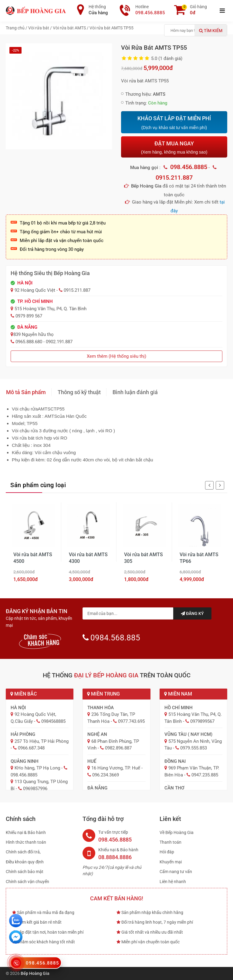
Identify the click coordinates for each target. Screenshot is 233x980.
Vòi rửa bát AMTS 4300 (88, 558)
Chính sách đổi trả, (23, 852)
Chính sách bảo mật (25, 872)
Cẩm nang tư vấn (176, 872)
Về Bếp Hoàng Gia (177, 832)
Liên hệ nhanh (173, 882)
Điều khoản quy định (25, 862)
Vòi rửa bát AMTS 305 (144, 558)
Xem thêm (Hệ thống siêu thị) (116, 356)
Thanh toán (171, 842)
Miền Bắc (24, 694)
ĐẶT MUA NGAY (174, 147)
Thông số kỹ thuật (79, 392)
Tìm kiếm (211, 31)
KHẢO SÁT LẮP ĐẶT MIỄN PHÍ (174, 123)
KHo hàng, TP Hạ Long (37, 768)
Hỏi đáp (167, 852)
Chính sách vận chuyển (27, 882)
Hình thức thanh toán (26, 842)
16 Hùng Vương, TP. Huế (116, 768)
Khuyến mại (171, 862)
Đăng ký (192, 613)
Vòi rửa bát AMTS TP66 (199, 558)
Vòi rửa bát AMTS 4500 (33, 558)
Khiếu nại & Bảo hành (26, 832)
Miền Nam (178, 694)
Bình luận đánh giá (135, 392)
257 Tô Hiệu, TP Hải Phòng (42, 741)
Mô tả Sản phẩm (26, 392)
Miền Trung (103, 694)
